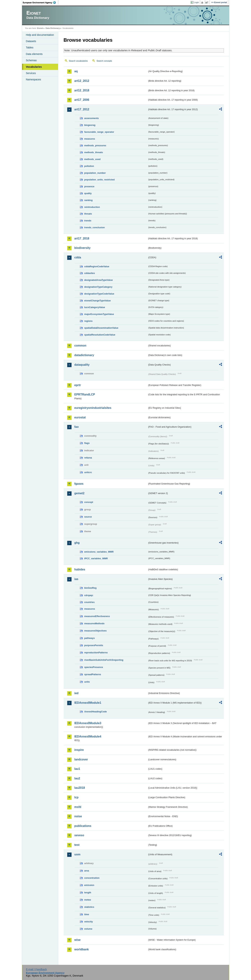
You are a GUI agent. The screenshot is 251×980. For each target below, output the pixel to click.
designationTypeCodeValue (99, 294)
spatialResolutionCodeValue (100, 335)
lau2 (77, 778)
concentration (92, 878)
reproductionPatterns (96, 653)
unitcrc (88, 472)
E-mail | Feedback (36, 969)
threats (88, 214)
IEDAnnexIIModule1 (88, 703)
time (87, 914)
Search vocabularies (78, 61)
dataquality (82, 365)
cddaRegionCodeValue (97, 266)
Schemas (31, 60)
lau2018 (80, 788)
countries (90, 602)
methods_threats (94, 152)
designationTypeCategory (98, 287)
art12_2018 (82, 90)
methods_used (92, 159)
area (87, 871)
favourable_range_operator (99, 132)
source (88, 517)
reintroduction (92, 207)
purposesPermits (94, 645)
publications (83, 826)
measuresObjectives (96, 631)
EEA (41, 3)
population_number (95, 173)
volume (88, 929)
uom (77, 854)
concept (89, 502)
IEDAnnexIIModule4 (88, 736)
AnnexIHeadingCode (96, 712)
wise (78, 940)
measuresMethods (94, 623)
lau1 (77, 769)
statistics (89, 907)
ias (76, 579)
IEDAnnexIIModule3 (88, 723)
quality (88, 193)
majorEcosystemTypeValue (99, 314)
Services (31, 73)
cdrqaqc (89, 595)
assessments (92, 118)
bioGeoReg (90, 588)
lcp (76, 797)
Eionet (40, 28)
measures (90, 139)
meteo (88, 900)
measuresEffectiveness (97, 616)
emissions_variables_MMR (99, 552)
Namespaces (34, 79)
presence (89, 186)
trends (88, 221)
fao (77, 427)
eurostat (80, 417)
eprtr (78, 385)
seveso (79, 835)
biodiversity (83, 248)
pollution (89, 166)
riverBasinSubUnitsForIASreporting (104, 660)
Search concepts (104, 61)
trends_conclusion (95, 227)
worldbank (82, 949)
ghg (77, 543)
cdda (78, 257)
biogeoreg (90, 125)
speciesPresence (94, 667)
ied (76, 693)
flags (87, 443)
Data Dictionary (53, 28)
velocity (89, 922)
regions (88, 321)
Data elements (34, 54)
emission (89, 885)
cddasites (90, 273)
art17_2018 (82, 238)
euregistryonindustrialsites (93, 408)
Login (196, 2)
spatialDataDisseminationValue (101, 328)
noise (78, 816)
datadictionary (84, 355)
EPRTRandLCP (85, 394)
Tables (30, 47)
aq (76, 71)
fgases (79, 484)
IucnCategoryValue (95, 307)
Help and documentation (40, 35)
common (80, 346)
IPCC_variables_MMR (96, 558)
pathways (90, 638)
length (88, 893)
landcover (81, 759)
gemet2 (79, 493)
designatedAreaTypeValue (99, 280)
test (77, 845)
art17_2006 (82, 100)
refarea (88, 458)
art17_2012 (82, 109)
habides (80, 569)
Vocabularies (34, 67)
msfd (78, 807)
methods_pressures (95, 145)
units (87, 682)
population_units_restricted (100, 180)
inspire (79, 750)
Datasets (31, 41)
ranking (88, 200)
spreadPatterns (93, 674)
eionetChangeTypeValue (98, 301)
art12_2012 (82, 81)
